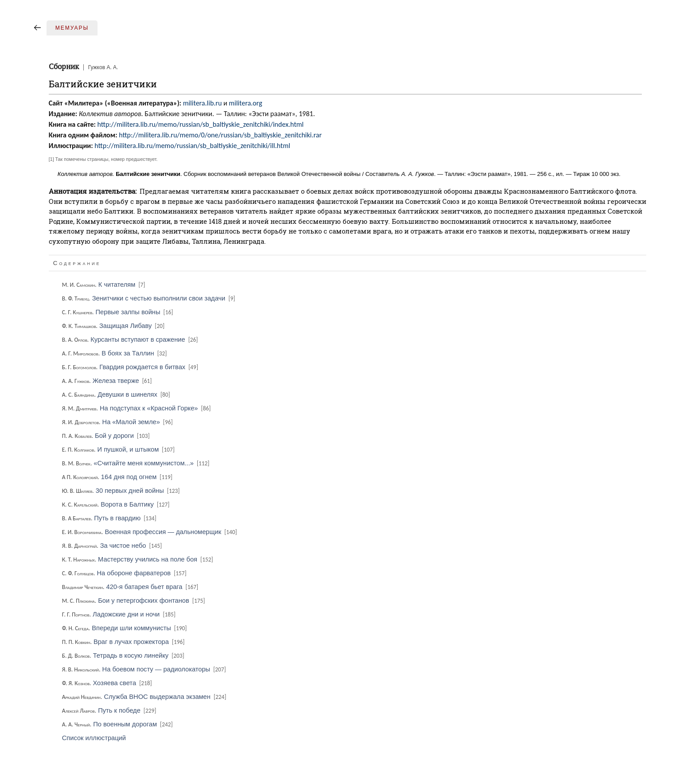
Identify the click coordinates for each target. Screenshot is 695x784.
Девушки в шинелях (117, 394)
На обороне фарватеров (125, 573)
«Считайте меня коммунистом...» (137, 463)
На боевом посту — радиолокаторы (145, 669)
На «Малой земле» (118, 422)
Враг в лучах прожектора (124, 642)
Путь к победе (110, 710)
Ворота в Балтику (117, 504)
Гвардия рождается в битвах (131, 367)
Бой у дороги (107, 436)
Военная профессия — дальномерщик (150, 532)
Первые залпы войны (118, 312)
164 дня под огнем (118, 477)
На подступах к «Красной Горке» (137, 408)
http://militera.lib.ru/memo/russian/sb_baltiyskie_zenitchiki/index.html (200, 124)
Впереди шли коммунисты (125, 628)
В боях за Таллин (115, 353)
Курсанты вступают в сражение (131, 339)
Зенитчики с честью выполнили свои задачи (149, 298)
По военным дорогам (118, 724)
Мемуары (72, 28)
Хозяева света (108, 683)
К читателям (104, 285)
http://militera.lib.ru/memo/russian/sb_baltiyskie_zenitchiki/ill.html (192, 146)
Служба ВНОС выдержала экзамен (145, 697)
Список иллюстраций (94, 738)
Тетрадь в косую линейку (124, 655)
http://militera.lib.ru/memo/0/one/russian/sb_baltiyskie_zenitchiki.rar (220, 135)
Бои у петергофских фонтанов (134, 601)
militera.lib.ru (203, 103)
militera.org (245, 103)
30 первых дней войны (122, 491)
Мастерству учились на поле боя (138, 559)
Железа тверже (108, 381)
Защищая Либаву (114, 326)
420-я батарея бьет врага (131, 587)
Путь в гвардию (110, 518)
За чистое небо (113, 546)
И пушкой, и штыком (119, 449)
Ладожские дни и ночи (119, 614)
